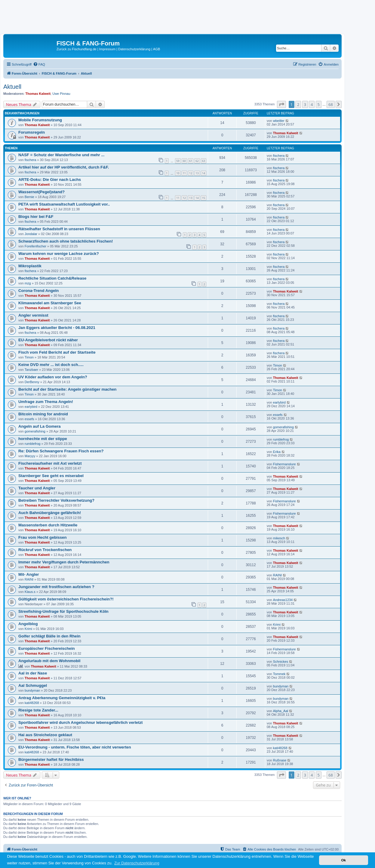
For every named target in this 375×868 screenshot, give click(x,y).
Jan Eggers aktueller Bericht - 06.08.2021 (57, 328)
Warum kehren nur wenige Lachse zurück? (59, 254)
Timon (29, 357)
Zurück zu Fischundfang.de (77, 49)
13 (197, 173)
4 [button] (312, 104)
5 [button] (319, 104)
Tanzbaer (31, 370)
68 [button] (331, 104)
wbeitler (279, 121)
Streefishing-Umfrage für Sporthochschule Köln (63, 611)
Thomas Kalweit (38, 94)
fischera (31, 160)
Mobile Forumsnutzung (40, 120)
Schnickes (281, 662)
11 (184, 173)
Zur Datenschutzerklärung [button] (137, 863)
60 (184, 161)
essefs (29, 419)
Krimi (28, 629)
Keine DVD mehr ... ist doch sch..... (51, 365)
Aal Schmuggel (33, 685)
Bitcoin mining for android (43, 414)
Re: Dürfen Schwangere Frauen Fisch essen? (61, 451)
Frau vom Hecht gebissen (43, 537)
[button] (281, 104)
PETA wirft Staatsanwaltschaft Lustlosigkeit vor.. (64, 204)
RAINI (29, 579)
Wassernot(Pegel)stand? (41, 192)
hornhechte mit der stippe (43, 439)
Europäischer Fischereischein (47, 648)
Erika (277, 452)
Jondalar (31, 234)
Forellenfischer (35, 246)
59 (178, 161)
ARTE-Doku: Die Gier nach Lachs (50, 180)
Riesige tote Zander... (38, 710)
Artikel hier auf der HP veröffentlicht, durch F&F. (64, 167)
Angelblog (28, 624)
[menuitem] (39, 64)
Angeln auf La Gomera (40, 426)
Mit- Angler (29, 574)
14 (204, 173)
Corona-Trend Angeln (38, 291)
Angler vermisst (33, 315)
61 (191, 161)
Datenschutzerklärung (134, 49)
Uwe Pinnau (61, 94)
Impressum (107, 49)
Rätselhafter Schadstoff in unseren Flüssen (59, 229)
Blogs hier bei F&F (36, 217)
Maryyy (30, 456)
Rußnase (280, 760)
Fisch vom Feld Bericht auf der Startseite (57, 352)
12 (191, 173)
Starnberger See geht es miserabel (51, 476)
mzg (28, 283)
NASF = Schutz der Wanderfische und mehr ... (61, 155)
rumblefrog (33, 444)
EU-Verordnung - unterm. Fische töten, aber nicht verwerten (75, 747)
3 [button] (305, 104)
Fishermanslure (284, 464)
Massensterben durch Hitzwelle (48, 525)
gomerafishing (35, 431)
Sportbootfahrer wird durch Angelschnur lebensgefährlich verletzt (81, 722)
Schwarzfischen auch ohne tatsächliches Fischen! (66, 241)
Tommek (279, 674)
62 (197, 161)
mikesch (279, 538)
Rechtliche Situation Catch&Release (52, 278)
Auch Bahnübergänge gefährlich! (50, 513)
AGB (157, 49)
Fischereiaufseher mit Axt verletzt (50, 463)
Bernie (29, 197)
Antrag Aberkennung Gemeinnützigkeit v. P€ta (62, 698)
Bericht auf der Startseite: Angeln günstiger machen (67, 389)
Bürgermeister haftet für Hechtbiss (51, 759)
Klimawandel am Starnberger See (50, 303)
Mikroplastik (30, 266)
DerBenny (32, 382)
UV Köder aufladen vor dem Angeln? (53, 377)
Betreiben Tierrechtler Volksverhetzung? (56, 500)
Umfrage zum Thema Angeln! (46, 402)
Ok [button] (343, 860)
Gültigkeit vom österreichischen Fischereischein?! (66, 599)
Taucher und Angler (37, 488)
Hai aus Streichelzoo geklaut (45, 735)
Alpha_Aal (281, 711)
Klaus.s (30, 592)
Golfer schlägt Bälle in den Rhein (49, 636)
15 (204, 198)
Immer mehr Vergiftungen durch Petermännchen (64, 562)
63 (204, 161)
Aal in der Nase (33, 673)
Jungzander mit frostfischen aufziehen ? (56, 587)
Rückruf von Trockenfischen (45, 550)
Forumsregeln (32, 132)
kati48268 (32, 703)
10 (178, 173)
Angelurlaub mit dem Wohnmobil (49, 661)
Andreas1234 (283, 600)
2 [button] (298, 104)
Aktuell (12, 87)
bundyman (32, 690)
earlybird (31, 407)
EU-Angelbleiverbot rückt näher (48, 340)
